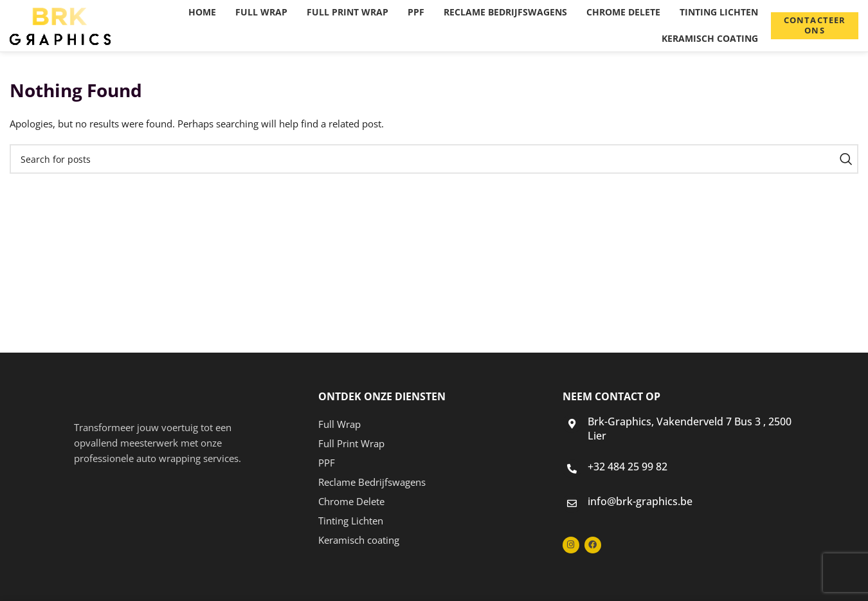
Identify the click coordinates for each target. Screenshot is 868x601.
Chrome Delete (351, 501)
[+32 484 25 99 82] (572, 469)
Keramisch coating (359, 540)
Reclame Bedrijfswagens (372, 482)
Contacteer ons (815, 25)
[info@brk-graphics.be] (572, 504)
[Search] (434, 159)
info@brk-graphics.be (640, 501)
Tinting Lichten (351, 521)
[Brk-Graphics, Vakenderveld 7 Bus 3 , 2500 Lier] (572, 424)
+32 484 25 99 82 (628, 467)
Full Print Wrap (351, 443)
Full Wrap (339, 424)
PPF (327, 463)
